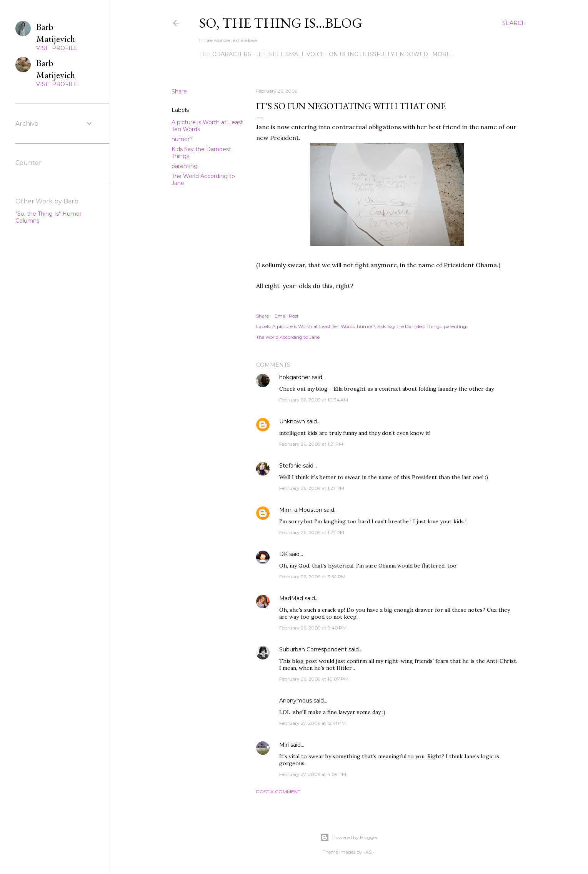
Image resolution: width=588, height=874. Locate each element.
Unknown (292, 421)
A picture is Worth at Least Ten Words (313, 326)
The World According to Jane (288, 337)
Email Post (287, 316)
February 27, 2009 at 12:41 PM (312, 723)
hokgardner (295, 377)
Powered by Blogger (349, 837)
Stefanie (290, 466)
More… (443, 54)
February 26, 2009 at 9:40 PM (313, 628)
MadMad (291, 598)
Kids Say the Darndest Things (409, 326)
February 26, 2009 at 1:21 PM (311, 444)
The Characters (225, 54)
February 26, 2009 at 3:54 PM (312, 577)
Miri (284, 745)
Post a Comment (278, 792)
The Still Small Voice (290, 54)
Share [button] (179, 92)
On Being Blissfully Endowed (378, 54)
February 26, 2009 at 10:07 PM (314, 679)
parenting (185, 166)
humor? (182, 139)
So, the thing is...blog (281, 23)
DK (283, 554)
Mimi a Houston (301, 510)
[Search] (514, 23)
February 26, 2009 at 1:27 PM (312, 488)
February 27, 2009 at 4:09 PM (313, 774)
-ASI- (369, 852)
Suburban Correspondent (313, 649)
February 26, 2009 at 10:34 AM (314, 400)
